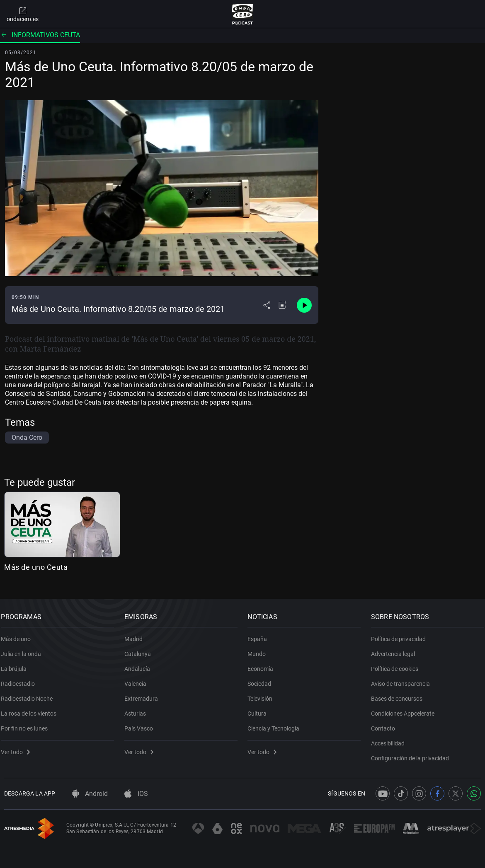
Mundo (260, 649)
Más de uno (19, 634)
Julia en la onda (24, 649)
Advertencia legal (396, 649)
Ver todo (19, 747)
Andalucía (141, 664)
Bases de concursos (400, 694)
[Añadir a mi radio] (283, 305)
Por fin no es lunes (28, 724)
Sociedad (263, 679)
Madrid (137, 634)
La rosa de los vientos (32, 709)
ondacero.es (23, 14)
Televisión (263, 694)
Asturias (138, 709)
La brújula (17, 664)
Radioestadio (21, 679)
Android (90, 794)
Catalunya (141, 649)
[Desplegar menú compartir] (267, 305)
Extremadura (144, 694)
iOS (136, 794)
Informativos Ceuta (40, 35)
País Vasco (142, 724)
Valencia (139, 679)
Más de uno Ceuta (36, 567)
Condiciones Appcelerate (406, 709)
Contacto (386, 724)
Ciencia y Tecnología (277, 724)
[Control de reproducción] (304, 305)
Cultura (260, 709)
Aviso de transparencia (404, 679)
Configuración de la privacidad (413, 754)
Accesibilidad (391, 739)
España (261, 634)
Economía (264, 664)
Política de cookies (398, 664)
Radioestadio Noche (30, 694)
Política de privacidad (402, 634)
